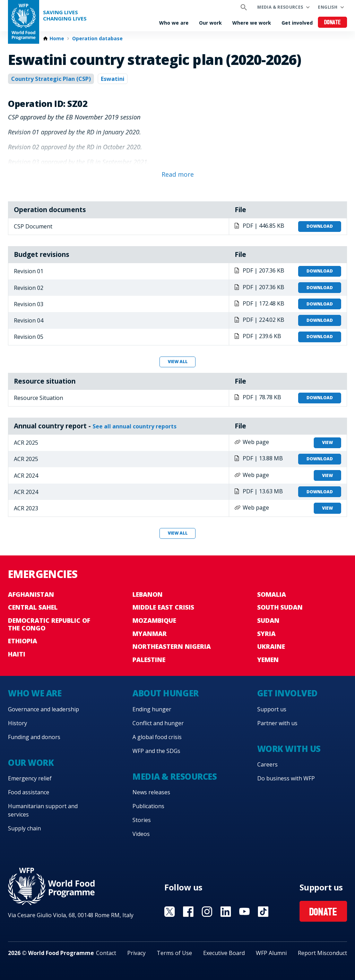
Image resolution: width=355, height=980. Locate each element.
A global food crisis (157, 737)
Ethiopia (23, 641)
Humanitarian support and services (43, 810)
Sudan (268, 620)
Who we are (174, 23)
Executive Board (224, 953)
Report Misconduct (322, 953)
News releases (151, 792)
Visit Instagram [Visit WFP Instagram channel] (207, 912)
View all (178, 362)
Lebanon (148, 594)
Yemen (268, 660)
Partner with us (277, 723)
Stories (142, 820)
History (18, 723)
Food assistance (29, 792)
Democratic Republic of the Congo (49, 624)
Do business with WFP (286, 778)
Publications (148, 806)
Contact (106, 953)
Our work (210, 23)
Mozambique (154, 620)
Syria (266, 634)
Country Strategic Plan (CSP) (51, 79)
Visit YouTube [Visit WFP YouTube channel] (244, 912)
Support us (272, 709)
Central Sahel (33, 607)
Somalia (272, 594)
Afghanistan (31, 594)
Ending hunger (152, 709)
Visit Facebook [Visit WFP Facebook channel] (188, 912)
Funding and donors (34, 737)
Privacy (136, 953)
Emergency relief (30, 778)
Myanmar (150, 634)
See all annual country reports (135, 426)
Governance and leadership (44, 709)
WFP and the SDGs (156, 751)
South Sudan (280, 607)
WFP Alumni (271, 953)
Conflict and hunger (158, 723)
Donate (333, 23)
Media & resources (280, 7)
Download (320, 226)
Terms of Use (174, 953)
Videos (141, 834)
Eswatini (113, 79)
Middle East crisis (163, 607)
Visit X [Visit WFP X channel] (170, 912)
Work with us (289, 749)
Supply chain (24, 828)
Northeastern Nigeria (172, 646)
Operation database (97, 39)
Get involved (297, 23)
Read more (178, 174)
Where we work (252, 23)
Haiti (17, 654)
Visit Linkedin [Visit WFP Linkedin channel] (226, 912)
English (328, 7)
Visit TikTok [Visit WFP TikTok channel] (263, 912)
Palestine (149, 660)
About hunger (165, 693)
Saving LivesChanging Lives (65, 15)
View (327, 442)
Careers (267, 764)
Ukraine (271, 646)
